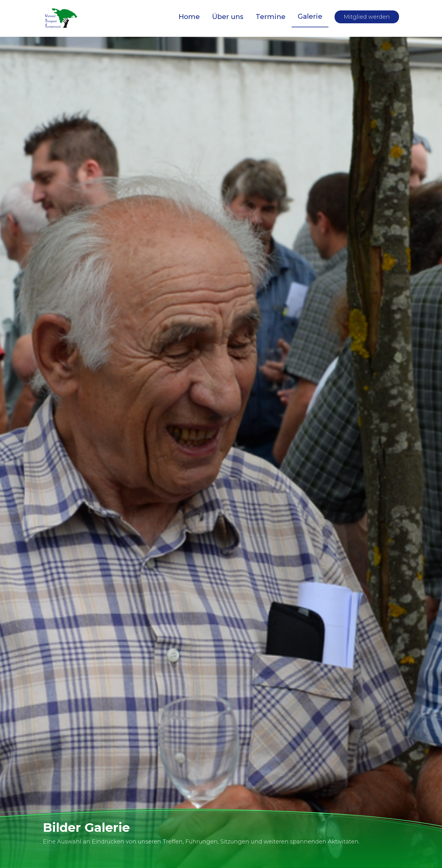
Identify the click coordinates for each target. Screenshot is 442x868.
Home (189, 17)
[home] (61, 18)
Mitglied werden (367, 17)
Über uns (228, 17)
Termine (271, 17)
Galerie (310, 16)
